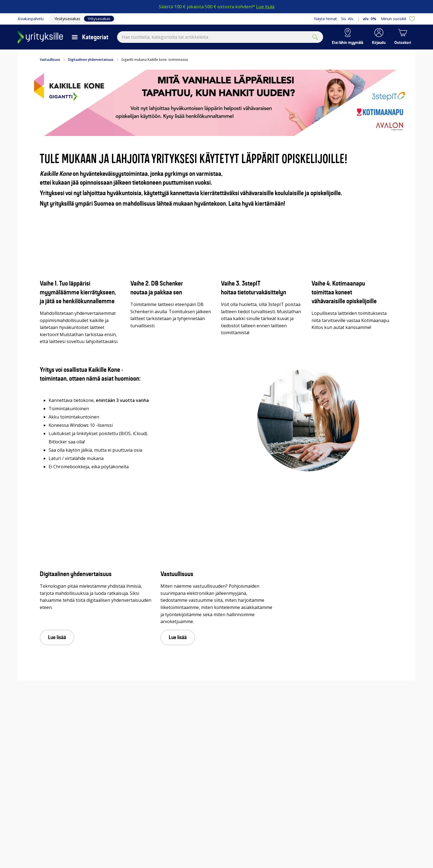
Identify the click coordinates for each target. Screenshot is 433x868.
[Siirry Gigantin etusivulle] (40, 37)
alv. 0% (370, 19)
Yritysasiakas (99, 19)
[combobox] (220, 37)
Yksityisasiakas (67, 19)
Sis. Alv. (348, 19)
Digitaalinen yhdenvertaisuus (91, 60)
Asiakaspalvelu (31, 19)
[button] (379, 37)
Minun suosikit (398, 19)
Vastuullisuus (50, 60)
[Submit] (315, 37)
